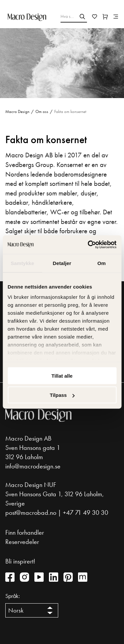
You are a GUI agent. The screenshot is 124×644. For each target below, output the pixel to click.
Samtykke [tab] (22, 263)
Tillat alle (62, 376)
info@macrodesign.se (33, 466)
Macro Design (17, 111)
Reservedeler (22, 542)
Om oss (42, 111)
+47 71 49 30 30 (85, 512)
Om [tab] (102, 263)
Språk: (13, 596)
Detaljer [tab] (62, 263)
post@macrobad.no (31, 512)
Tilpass (62, 395)
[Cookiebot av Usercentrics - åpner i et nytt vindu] (88, 245)
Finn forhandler (25, 532)
